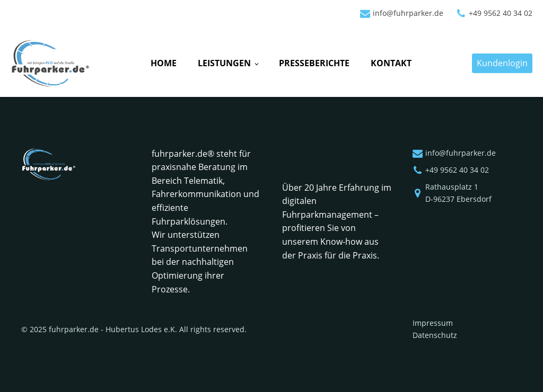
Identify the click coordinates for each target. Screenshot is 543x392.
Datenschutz (435, 335)
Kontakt (391, 63)
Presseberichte (314, 63)
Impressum (433, 323)
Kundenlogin (502, 63)
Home (164, 63)
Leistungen (224, 63)
